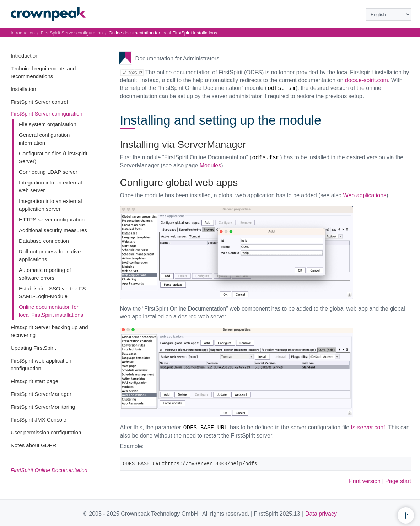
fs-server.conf (368, 427)
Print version (365, 481)
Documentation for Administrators (177, 58)
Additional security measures (53, 230)
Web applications (365, 195)
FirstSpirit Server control (39, 102)
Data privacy (321, 514)
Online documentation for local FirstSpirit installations (163, 33)
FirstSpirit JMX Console (39, 420)
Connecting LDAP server (48, 172)
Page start (398, 481)
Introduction (25, 56)
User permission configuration (46, 432)
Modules (210, 165)
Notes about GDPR (33, 445)
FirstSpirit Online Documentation (49, 470)
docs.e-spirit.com (367, 80)
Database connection (44, 241)
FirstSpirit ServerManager (41, 394)
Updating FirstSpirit (33, 348)
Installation (23, 89)
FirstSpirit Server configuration (47, 114)
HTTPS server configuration (52, 219)
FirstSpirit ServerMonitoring (43, 407)
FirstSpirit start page (34, 381)
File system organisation (48, 124)
